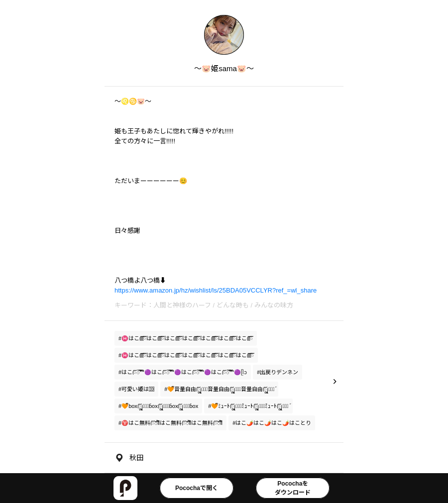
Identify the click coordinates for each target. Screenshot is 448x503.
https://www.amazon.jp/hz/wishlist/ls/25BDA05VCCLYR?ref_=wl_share (216, 290)
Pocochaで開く (197, 488)
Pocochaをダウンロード (293, 488)
